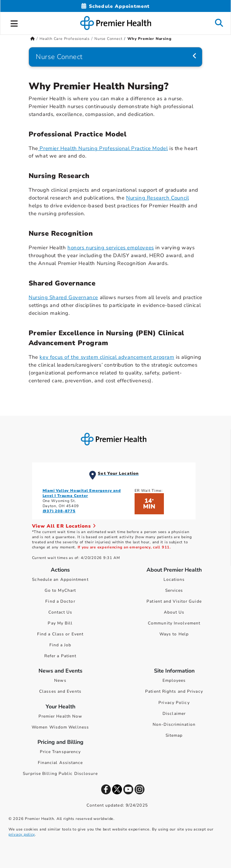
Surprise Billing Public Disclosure (60, 774)
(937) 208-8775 (59, 511)
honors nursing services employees (111, 248)
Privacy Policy (174, 703)
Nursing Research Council (157, 198)
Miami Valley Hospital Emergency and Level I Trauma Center (82, 493)
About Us (174, 612)
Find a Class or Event (60, 634)
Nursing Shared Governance (63, 297)
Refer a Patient (60, 656)
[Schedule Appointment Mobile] (115, 6)
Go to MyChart (60, 590)
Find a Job (60, 645)
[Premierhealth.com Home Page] (33, 39)
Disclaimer (174, 713)
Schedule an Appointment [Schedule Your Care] (60, 579)
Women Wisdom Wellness (60, 727)
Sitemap (174, 735)
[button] (14, 23)
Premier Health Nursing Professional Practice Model (103, 148)
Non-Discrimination (174, 724)
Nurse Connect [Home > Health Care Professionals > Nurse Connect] (108, 39)
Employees (174, 680)
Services (174, 590)
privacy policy (22, 834)
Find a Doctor (60, 601)
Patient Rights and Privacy (174, 691)
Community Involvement (174, 623)
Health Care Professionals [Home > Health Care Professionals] (65, 39)
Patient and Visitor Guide (174, 601)
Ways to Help (174, 634)
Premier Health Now (60, 716)
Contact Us (60, 612)
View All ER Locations (64, 526)
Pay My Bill (60, 623)
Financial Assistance (60, 763)
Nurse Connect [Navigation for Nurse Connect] (59, 57)
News (60, 680)
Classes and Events (60, 691)
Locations (174, 579)
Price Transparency (60, 752)
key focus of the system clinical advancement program (107, 357)
